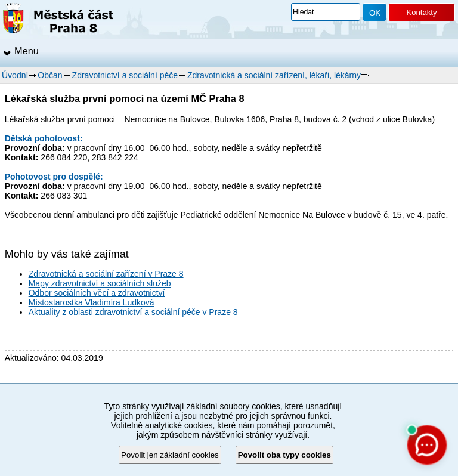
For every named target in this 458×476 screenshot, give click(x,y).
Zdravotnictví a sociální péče (125, 75)
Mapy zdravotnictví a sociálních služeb (100, 283)
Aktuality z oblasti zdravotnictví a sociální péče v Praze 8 (133, 312)
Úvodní (15, 75)
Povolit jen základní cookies (170, 455)
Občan (50, 75)
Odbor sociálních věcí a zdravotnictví (97, 293)
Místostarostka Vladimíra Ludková (92, 302)
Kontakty (421, 12)
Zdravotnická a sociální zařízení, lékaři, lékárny (274, 75)
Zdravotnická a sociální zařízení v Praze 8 (106, 274)
